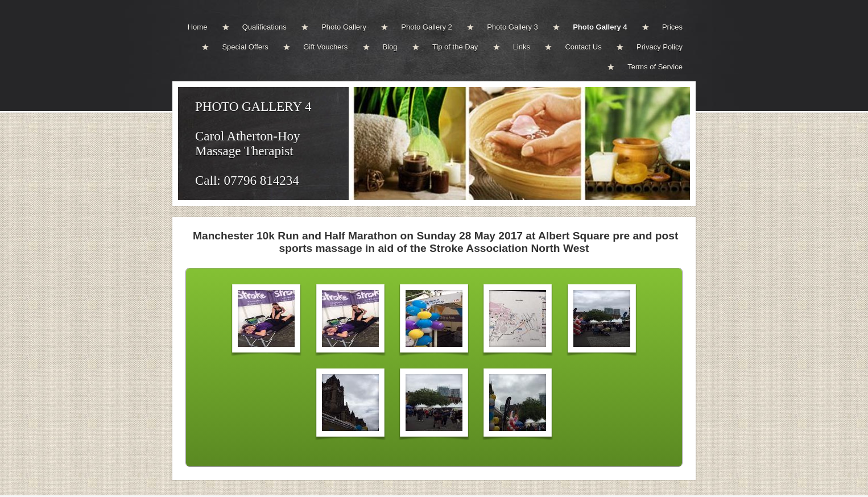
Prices (672, 27)
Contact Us (583, 47)
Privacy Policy (660, 47)
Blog (390, 47)
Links (522, 47)
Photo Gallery (344, 27)
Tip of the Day (455, 47)
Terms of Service (655, 67)
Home (198, 27)
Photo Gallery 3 (512, 27)
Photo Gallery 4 (600, 27)
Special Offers (245, 47)
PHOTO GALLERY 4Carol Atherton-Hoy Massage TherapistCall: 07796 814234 (253, 144)
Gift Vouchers (325, 47)
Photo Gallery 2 (427, 27)
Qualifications (264, 27)
